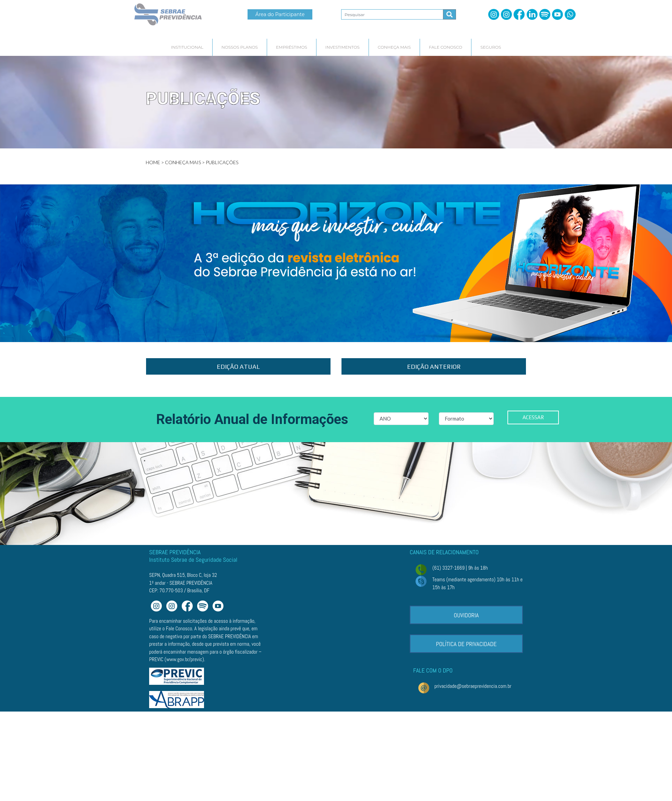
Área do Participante (280, 14)
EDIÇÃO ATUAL (238, 367)
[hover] (187, 47)
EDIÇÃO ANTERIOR (434, 367)
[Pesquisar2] (392, 14)
